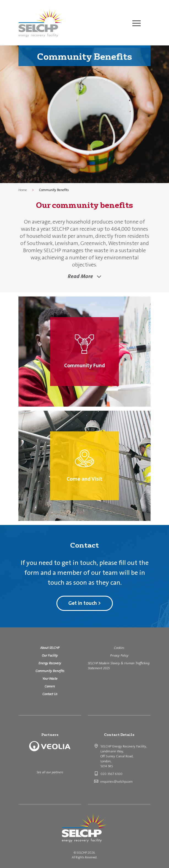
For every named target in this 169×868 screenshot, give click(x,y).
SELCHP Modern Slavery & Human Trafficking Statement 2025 (119, 666)
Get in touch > (85, 603)
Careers (50, 686)
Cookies (119, 648)
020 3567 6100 (111, 774)
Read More (81, 276)
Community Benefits (50, 671)
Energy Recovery (50, 663)
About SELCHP (50, 648)
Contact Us (50, 694)
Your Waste (50, 679)
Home (23, 190)
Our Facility (50, 655)
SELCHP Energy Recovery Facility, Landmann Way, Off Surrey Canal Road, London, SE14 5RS (123, 756)
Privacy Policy (119, 655)
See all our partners (50, 772)
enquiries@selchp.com (117, 782)
